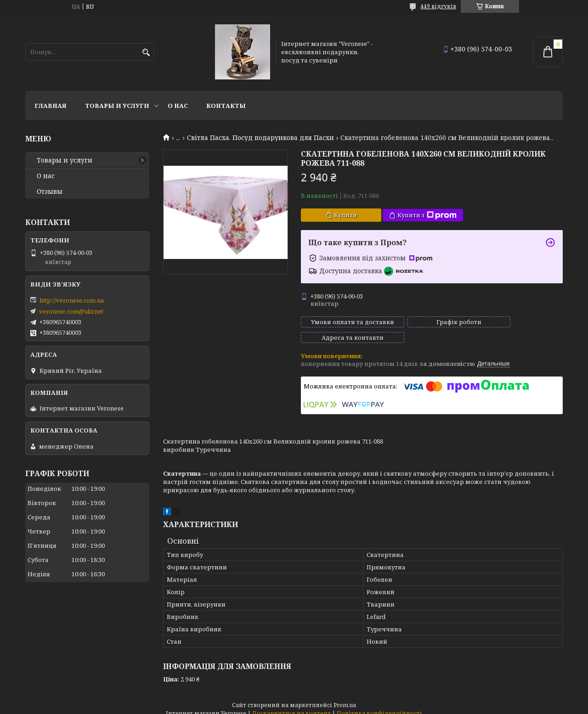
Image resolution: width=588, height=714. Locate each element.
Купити (345, 215)
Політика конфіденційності (379, 705)
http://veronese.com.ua (72, 300)
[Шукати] (146, 53)
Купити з (427, 215)
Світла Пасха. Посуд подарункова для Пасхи (260, 138)
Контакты (226, 106)
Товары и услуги (117, 106)
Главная (51, 106)
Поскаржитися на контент (291, 705)
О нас (178, 106)
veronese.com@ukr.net (71, 311)
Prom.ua (345, 697)
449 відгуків (438, 6)
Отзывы (50, 191)
